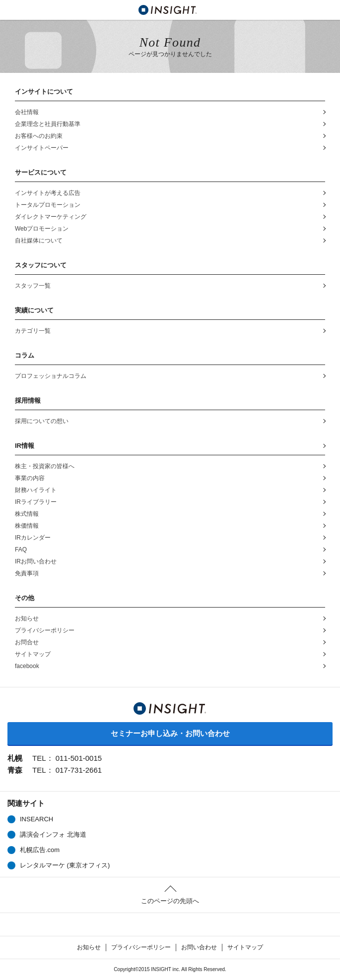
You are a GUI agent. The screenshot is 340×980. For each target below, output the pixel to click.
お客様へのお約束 (39, 136)
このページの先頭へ (170, 901)
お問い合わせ (199, 947)
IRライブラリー (36, 502)
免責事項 (27, 573)
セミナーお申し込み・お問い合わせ (170, 733)
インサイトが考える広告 (48, 193)
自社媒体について (39, 241)
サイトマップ (33, 654)
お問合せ (27, 642)
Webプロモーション (42, 229)
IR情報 (25, 446)
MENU (10, 10)
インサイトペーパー (42, 148)
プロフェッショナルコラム (51, 376)
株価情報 (33, 526)
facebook (27, 666)
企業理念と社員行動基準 (48, 124)
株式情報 (27, 514)
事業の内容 (30, 478)
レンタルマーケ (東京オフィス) (65, 865)
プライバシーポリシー (45, 630)
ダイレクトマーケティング (51, 217)
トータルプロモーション (48, 205)
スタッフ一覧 (33, 286)
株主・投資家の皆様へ (45, 466)
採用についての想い (42, 421)
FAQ (21, 550)
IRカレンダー (33, 538)
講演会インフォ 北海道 (53, 834)
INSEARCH (36, 819)
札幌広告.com (40, 850)
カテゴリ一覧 (33, 331)
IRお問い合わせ (36, 561)
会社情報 (27, 112)
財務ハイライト (36, 490)
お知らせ (27, 618)
